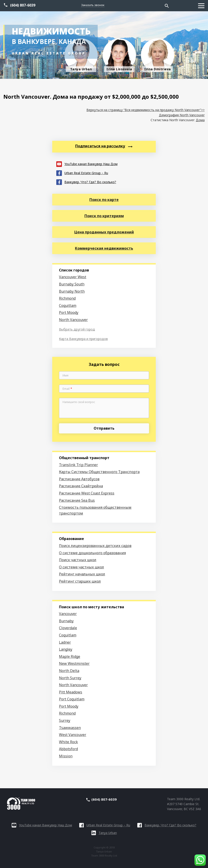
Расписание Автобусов (79, 479)
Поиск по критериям (104, 216)
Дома (200, 120)
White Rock (68, 742)
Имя (66, 376)
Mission (66, 756)
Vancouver (68, 614)
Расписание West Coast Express (87, 493)
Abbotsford (68, 749)
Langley (66, 649)
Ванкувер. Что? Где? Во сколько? (86, 182)
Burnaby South (72, 284)
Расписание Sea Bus (77, 500)
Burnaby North (72, 291)
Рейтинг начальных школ (82, 574)
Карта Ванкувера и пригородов (83, 339)
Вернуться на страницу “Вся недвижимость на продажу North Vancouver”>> (146, 110)
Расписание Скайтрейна (81, 486)
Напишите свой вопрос (79, 402)
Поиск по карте (104, 200)
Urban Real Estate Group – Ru (82, 173)
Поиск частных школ (78, 560)
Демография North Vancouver (182, 115)
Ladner (65, 642)
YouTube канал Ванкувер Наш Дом (87, 164)
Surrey (65, 720)
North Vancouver (73, 320)
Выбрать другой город (77, 329)
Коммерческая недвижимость (104, 248)
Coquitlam (68, 305)
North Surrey (70, 678)
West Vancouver (73, 735)
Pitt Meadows (71, 692)
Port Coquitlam (72, 699)
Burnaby (66, 621)
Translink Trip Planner (78, 465)
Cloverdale (68, 628)
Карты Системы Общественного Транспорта (99, 472)
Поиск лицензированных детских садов (95, 546)
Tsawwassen (70, 728)
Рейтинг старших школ (80, 581)
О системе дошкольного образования (92, 553)
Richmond (67, 298)
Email (67, 389)
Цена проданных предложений (104, 232)
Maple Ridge (70, 656)
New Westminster (74, 663)
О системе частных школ (81, 567)
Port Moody (69, 312)
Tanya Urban (104, 833)
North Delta (69, 671)
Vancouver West (73, 277)
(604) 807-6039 (23, 5)
